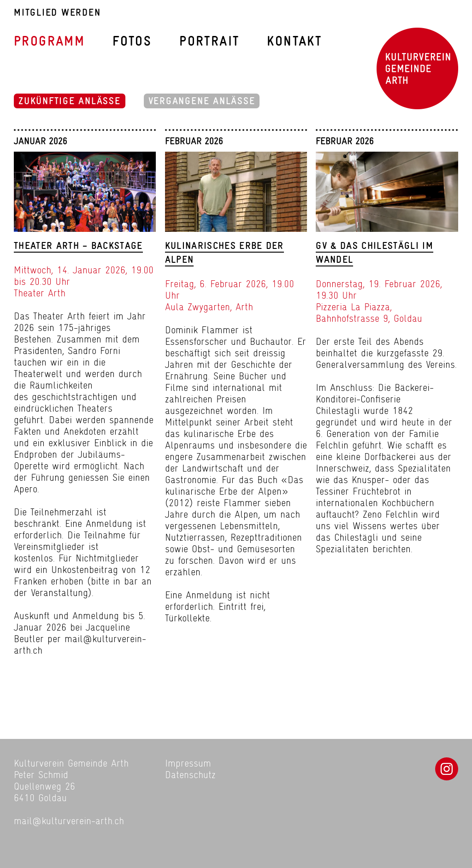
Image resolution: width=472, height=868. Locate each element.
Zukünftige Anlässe (70, 101)
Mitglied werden (57, 13)
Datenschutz (190, 775)
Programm (49, 41)
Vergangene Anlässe (202, 101)
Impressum (188, 763)
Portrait (209, 41)
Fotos (132, 41)
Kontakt (294, 41)
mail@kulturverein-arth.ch (69, 821)
